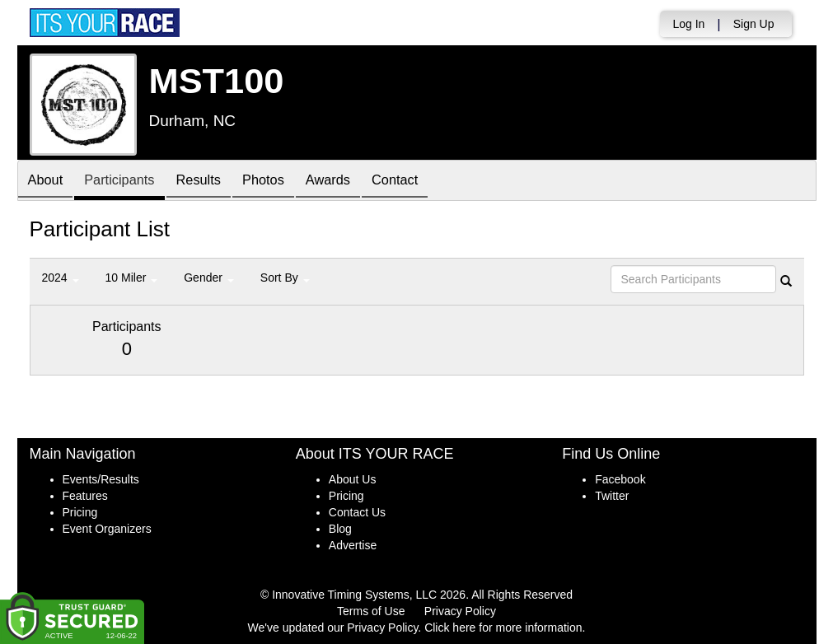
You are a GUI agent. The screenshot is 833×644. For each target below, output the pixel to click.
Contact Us (357, 512)
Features (85, 496)
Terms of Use (371, 611)
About (49, 182)
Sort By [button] (285, 278)
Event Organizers (107, 529)
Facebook (620, 479)
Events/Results (101, 479)
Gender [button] (209, 278)
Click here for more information (503, 628)
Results (214, 182)
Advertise (353, 545)
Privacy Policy (460, 611)
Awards (356, 182)
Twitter (612, 496)
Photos (285, 182)
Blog (340, 529)
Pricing (80, 512)
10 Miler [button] (132, 278)
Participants (129, 182)
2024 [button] (61, 278)
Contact (429, 182)
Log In (688, 24)
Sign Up (754, 24)
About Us (353, 479)
